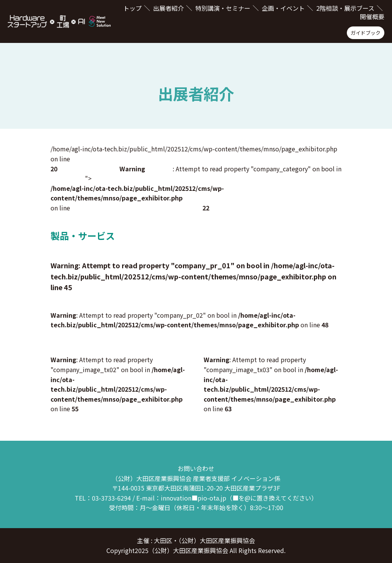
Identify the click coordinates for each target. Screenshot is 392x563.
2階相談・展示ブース (345, 8)
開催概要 (372, 16)
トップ (132, 8)
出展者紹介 (168, 8)
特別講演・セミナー (223, 8)
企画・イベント (283, 8)
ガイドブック (366, 33)
